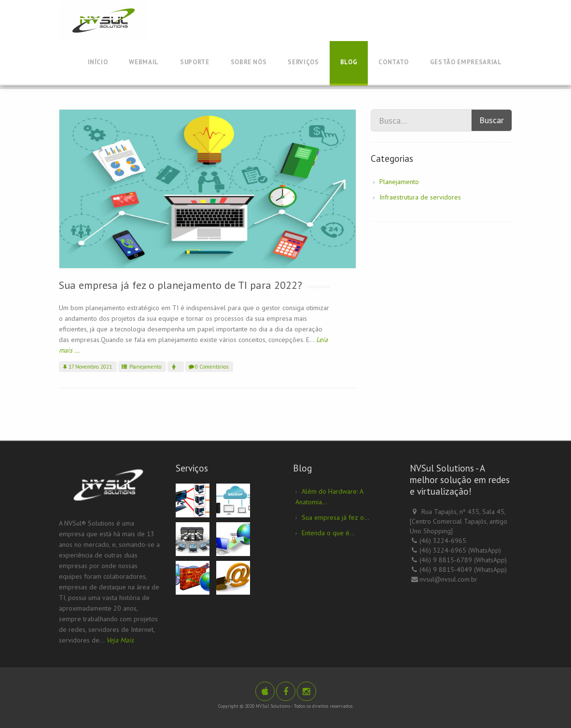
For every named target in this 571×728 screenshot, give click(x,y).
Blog (349, 62)
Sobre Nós (249, 62)
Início (98, 62)
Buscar (492, 120)
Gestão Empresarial (466, 62)
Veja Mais (120, 640)
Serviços (303, 62)
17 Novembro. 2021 (87, 367)
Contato (394, 62)
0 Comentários (208, 367)
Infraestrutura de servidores (420, 197)
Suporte (195, 62)
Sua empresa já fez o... (335, 517)
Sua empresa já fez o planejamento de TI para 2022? (181, 285)
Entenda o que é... (328, 533)
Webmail (144, 62)
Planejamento (141, 367)
